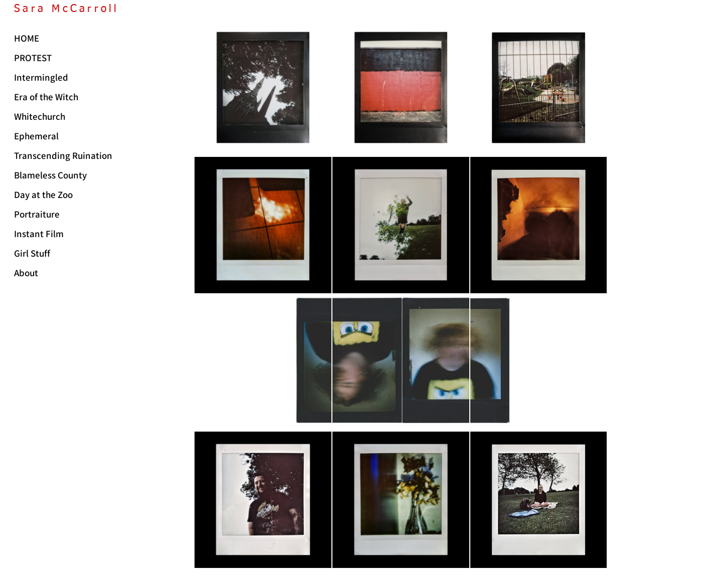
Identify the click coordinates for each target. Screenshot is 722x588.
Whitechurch (40, 116)
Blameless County (50, 175)
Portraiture (37, 214)
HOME (27, 38)
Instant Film (39, 234)
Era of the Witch (46, 97)
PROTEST (33, 58)
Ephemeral (36, 136)
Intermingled (41, 77)
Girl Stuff (32, 253)
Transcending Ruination (61, 155)
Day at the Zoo (43, 194)
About (26, 273)
